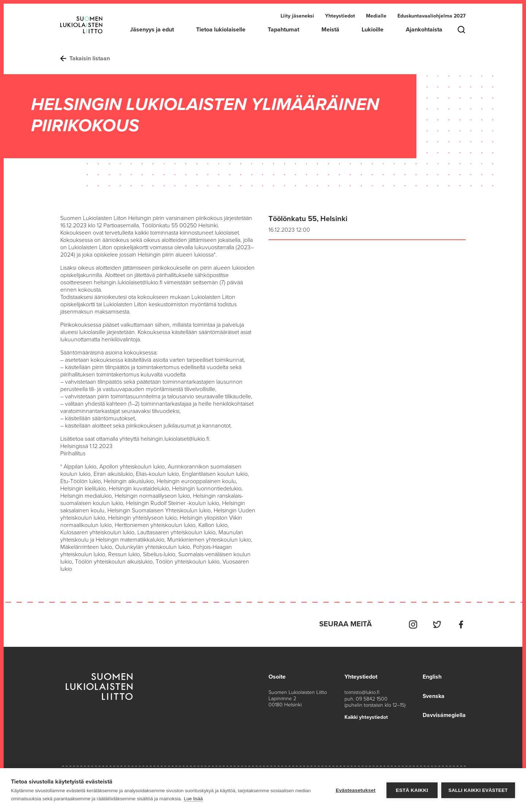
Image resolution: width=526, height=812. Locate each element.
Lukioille (373, 30)
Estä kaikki (412, 790)
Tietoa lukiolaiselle (221, 30)
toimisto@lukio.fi (362, 692)
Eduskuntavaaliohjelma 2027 (432, 16)
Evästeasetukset (356, 790)
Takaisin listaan (85, 58)
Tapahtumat (283, 30)
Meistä (330, 30)
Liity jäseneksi (297, 16)
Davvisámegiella (444, 714)
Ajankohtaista (424, 30)
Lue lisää (193, 799)
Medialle (376, 16)
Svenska (434, 695)
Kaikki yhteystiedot (367, 716)
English (432, 676)
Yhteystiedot (340, 16)
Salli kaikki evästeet (478, 790)
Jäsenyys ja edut (152, 30)
